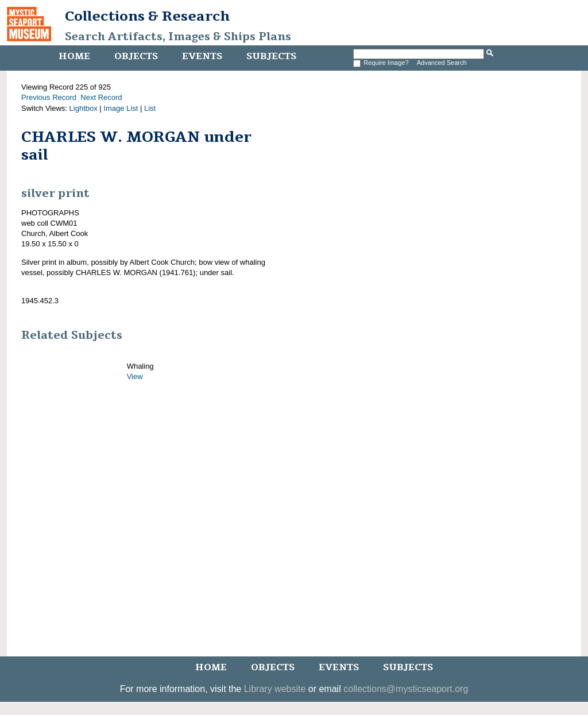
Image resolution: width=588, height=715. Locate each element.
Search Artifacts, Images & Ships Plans (178, 37)
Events (202, 56)
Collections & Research (147, 16)
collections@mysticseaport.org (406, 689)
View (135, 376)
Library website (275, 689)
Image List (121, 108)
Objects (136, 56)
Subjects (271, 56)
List (150, 108)
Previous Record (49, 97)
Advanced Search (442, 63)
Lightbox (84, 108)
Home (74, 56)
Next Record (101, 97)
